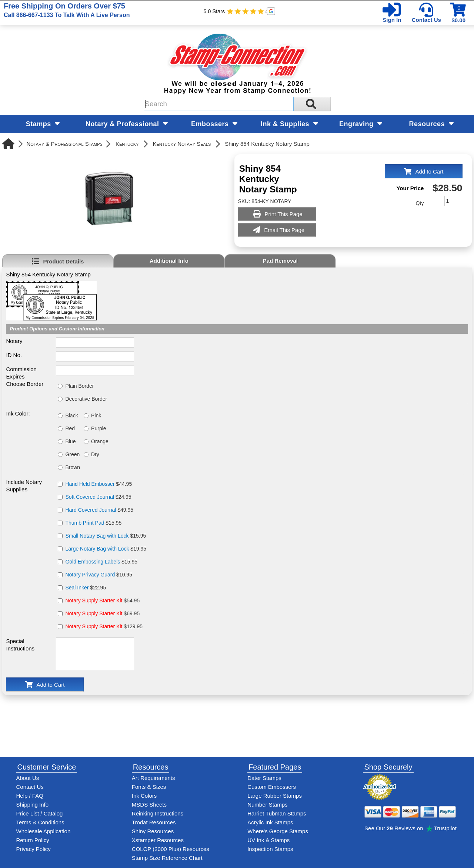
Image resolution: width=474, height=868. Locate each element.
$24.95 (98, 497)
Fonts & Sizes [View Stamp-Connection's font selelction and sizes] (149, 787)
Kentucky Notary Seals (182, 144)
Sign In (392, 20)
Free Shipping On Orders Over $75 (67, 10)
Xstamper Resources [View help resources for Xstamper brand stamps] (158, 840)
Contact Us (426, 20)
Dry (95, 454)
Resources (431, 124)
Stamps (43, 124)
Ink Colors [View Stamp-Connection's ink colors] (144, 796)
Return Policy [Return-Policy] (33, 840)
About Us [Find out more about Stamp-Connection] (28, 778)
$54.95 (102, 600)
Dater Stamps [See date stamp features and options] (264, 778)
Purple (99, 428)
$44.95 (99, 484)
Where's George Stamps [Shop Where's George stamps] (278, 831)
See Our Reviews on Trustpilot (410, 828)
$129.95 (104, 626)
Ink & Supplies (289, 124)
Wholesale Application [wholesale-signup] (44, 831)
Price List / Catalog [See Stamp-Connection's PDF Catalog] (40, 813)
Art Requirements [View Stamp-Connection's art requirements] (153, 778)
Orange (100, 441)
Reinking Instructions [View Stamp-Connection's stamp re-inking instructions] (158, 813)
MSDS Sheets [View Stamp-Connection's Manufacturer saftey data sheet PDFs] (149, 805)
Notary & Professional (127, 124)
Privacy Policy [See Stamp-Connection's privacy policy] (34, 849)
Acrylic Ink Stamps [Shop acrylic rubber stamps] (270, 822)
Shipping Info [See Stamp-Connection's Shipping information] (33, 805)
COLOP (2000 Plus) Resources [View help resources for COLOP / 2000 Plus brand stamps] (171, 849)
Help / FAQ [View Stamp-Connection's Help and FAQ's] (30, 796)
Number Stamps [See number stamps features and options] (267, 805)
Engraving (361, 124)
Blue (70, 441)
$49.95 (99, 510)
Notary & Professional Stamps (64, 144)
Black (71, 416)
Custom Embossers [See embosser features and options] (272, 787)
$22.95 (86, 588)
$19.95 (106, 549)
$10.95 (99, 575)
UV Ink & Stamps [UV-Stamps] (268, 840)
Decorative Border (86, 399)
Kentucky (127, 144)
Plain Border (79, 386)
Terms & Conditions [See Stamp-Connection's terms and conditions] (40, 822)
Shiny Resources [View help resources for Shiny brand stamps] (153, 831)
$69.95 (102, 613)
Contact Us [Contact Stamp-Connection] (30, 787)
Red (70, 428)
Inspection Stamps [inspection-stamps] (270, 849)
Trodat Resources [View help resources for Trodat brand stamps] (154, 822)
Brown (73, 467)
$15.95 (93, 523)
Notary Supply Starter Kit (94, 600)
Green (72, 454)
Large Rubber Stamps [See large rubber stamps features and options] (275, 796)
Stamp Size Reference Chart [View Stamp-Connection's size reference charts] (167, 858)
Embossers (214, 124)
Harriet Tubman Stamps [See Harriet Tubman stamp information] (277, 813)
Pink (96, 416)
